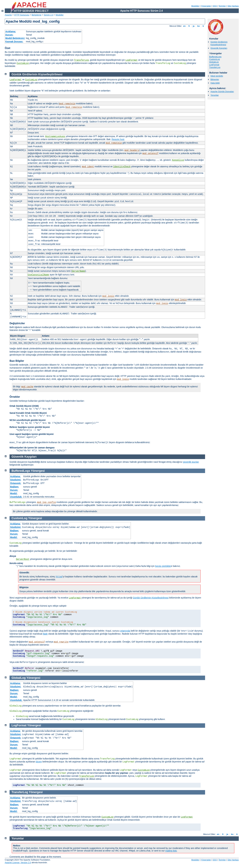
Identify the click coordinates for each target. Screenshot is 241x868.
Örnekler (15, 397)
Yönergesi (38, 471)
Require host (118, 139)
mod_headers (132, 150)
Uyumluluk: (16, 497)
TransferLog (81, 60)
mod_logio (108, 296)
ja (194, 26)
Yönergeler (206, 6)
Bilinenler (215, 79)
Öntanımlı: (16, 483)
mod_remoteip (67, 104)
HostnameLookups (55, 136)
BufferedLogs (215, 57)
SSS (215, 6)
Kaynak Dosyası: (14, 41)
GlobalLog (214, 62)
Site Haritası (233, 6)
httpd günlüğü (217, 76)
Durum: (9, 35)
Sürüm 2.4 (48, 15)
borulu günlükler (163, 566)
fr (189, 26)
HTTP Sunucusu (22, 15)
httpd (59, 577)
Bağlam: (15, 487)
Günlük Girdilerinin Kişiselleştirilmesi (219, 43)
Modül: (14, 493)
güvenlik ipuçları (191, 462)
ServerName (78, 271)
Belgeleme (36, 15)
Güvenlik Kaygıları (219, 48)
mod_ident (88, 167)
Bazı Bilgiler (17, 361)
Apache (8, 15)
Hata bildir (215, 83)
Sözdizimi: (16, 480)
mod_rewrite (61, 642)
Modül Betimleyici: (15, 38)
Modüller (195, 6)
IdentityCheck (122, 167)
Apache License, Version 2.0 (18, 863)
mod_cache (27, 387)
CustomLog (23, 63)
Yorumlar (215, 95)
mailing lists (171, 851)
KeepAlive (178, 160)
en (184, 26)
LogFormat (131, 60)
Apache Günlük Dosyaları (222, 92)
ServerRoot (23, 559)
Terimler (222, 6)
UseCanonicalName (38, 275)
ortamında (125, 631)
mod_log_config (46, 502)
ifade (45, 634)
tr (203, 26)
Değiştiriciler (17, 323)
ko (199, 26)
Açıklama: (11, 31)
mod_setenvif (150, 153)
